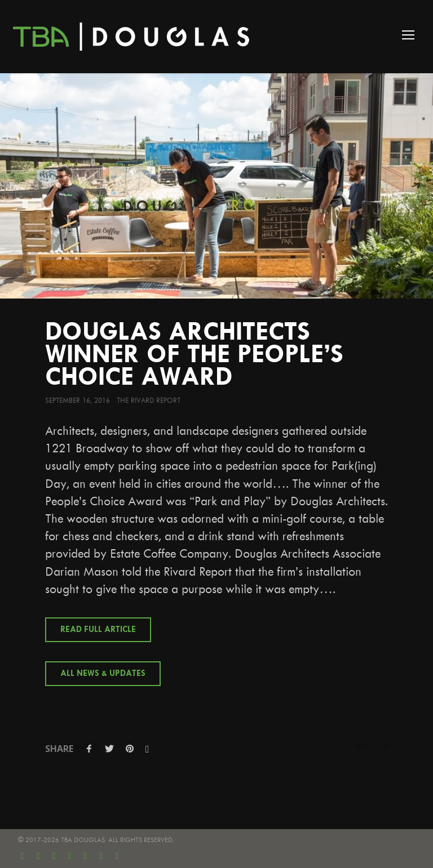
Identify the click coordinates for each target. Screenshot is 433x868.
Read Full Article (98, 630)
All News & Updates (103, 674)
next (371, 746)
